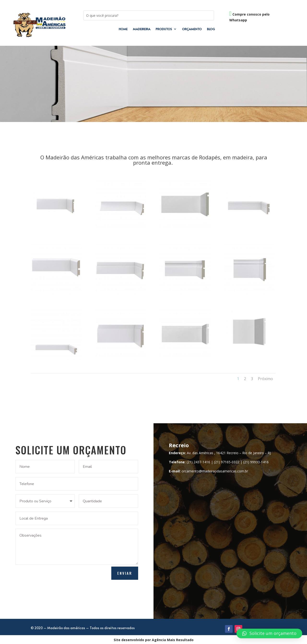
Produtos (164, 29)
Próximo (265, 379)
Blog (211, 29)
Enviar (125, 573)
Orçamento (192, 29)
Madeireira (142, 29)
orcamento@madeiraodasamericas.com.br (215, 471)
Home (123, 29)
